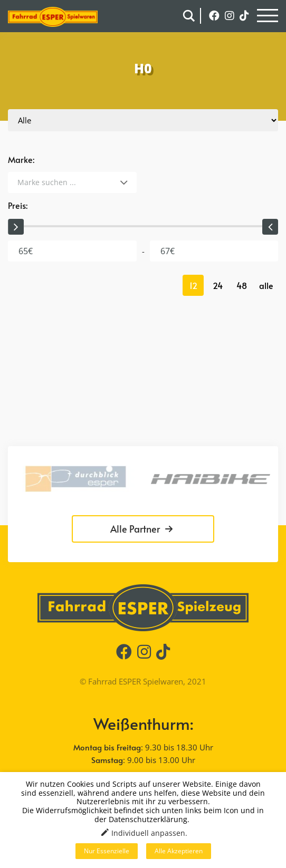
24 (218, 285)
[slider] (16, 227)
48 (242, 285)
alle (266, 285)
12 (193, 285)
